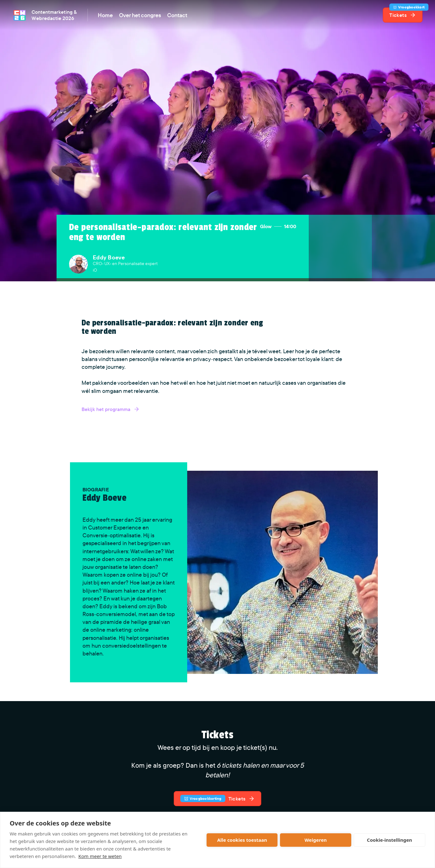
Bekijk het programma (111, 409)
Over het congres (140, 15)
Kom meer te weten (100, 856)
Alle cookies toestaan (242, 840)
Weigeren (315, 840)
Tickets (406, 13)
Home (105, 15)
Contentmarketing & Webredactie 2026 (54, 15)
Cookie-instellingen (390, 840)
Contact (177, 15)
